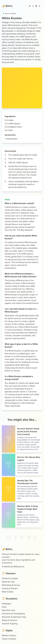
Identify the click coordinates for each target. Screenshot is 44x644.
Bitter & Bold (8, 592)
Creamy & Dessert (10, 588)
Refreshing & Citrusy (11, 585)
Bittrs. (7, 6)
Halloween (7, 604)
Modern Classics (9, 635)
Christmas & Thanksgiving (13, 614)
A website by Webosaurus (13, 567)
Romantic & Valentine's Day (14, 617)
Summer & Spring (10, 624)
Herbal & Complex (10, 578)
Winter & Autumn (10, 620)
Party (4, 607)
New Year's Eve (8, 610)
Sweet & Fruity (8, 582)
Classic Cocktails (9, 639)
